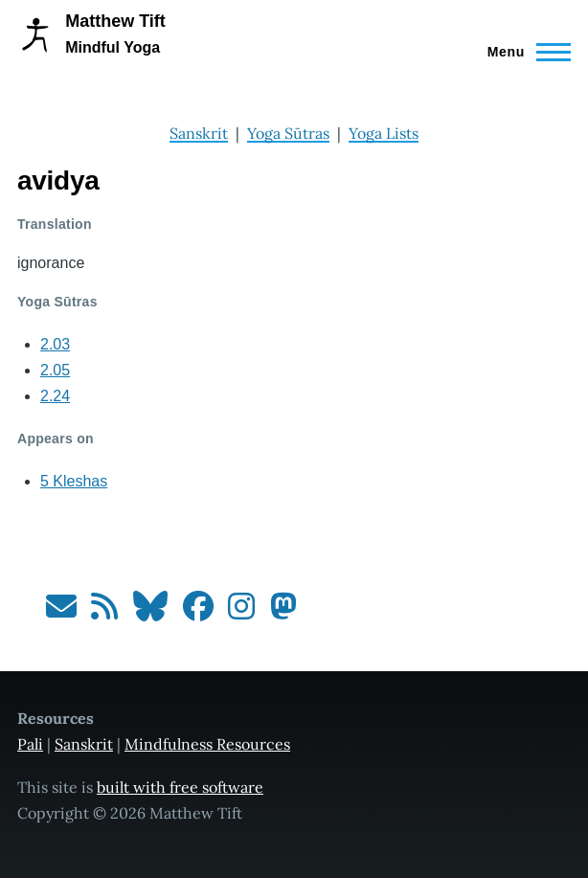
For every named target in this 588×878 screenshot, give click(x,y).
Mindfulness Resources (207, 744)
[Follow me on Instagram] (241, 612)
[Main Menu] (523, 52)
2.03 (55, 344)
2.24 (55, 396)
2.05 (55, 370)
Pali (30, 744)
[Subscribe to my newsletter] (61, 612)
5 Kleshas (74, 481)
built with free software (180, 787)
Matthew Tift (115, 21)
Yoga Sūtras (288, 133)
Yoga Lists (384, 133)
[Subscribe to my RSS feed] (104, 612)
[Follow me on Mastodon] (283, 612)
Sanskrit (199, 133)
